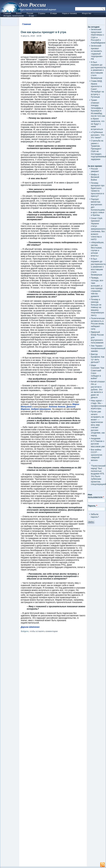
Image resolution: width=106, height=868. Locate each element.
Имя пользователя (96, 496)
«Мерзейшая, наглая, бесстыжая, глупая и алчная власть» (97, 249)
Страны (42, 13)
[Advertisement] (53, 750)
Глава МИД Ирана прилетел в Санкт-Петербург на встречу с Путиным (97, 89)
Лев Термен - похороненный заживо (98, 348)
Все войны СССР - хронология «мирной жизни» (96, 455)
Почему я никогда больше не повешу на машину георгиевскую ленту (97, 307)
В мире (54, 13)
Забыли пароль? (95, 516)
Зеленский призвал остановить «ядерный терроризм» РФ (97, 52)
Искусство (87, 13)
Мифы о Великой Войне (95, 177)
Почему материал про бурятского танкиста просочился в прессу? (98, 190)
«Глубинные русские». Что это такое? (98, 135)
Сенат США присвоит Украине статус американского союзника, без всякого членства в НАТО (98, 229)
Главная (7, 13)
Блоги (19, 13)
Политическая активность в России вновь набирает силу (98, 324)
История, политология (14, 16)
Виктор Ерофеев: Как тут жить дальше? (98, 358)
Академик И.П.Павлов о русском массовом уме (98, 442)
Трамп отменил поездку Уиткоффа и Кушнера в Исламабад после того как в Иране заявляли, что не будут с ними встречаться (98, 115)
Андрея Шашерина (41, 409)
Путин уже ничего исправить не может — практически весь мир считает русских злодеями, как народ (98, 424)
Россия (30, 13)
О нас (31, 16)
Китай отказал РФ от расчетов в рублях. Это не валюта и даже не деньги (98, 389)
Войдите (25, 631)
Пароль (92, 506)
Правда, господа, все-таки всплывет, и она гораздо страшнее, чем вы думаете (97, 287)
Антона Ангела (57, 407)
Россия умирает (95, 170)
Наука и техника (70, 13)
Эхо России (32, 5)
